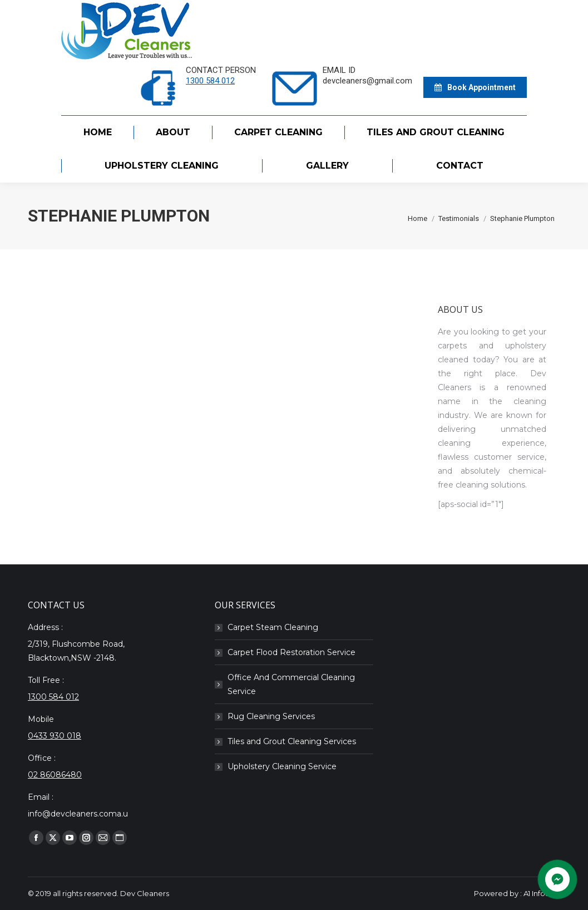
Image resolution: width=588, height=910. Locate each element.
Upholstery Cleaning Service (282, 766)
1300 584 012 (210, 81)
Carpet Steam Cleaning (273, 627)
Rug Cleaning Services (271, 716)
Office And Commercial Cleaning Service (291, 684)
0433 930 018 (55, 736)
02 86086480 (55, 775)
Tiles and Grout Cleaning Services (292, 741)
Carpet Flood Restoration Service (291, 652)
